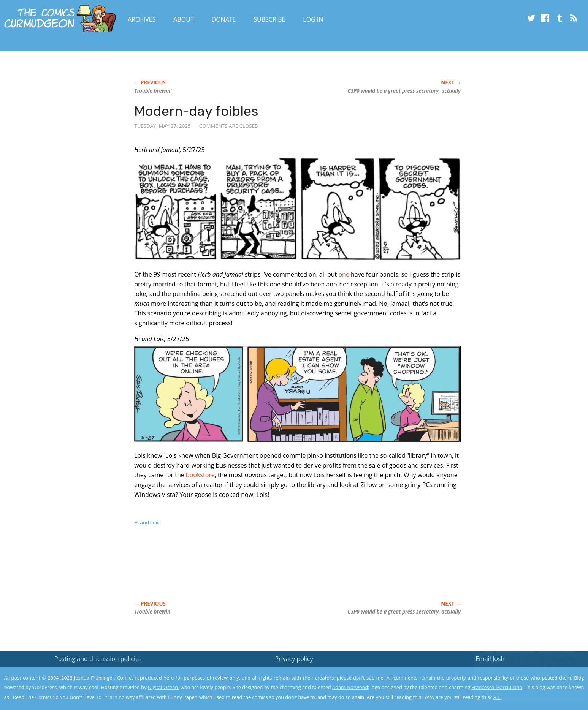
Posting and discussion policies (98, 659)
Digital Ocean (163, 687)
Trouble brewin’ (153, 91)
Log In (313, 19)
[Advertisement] (273, 571)
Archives (142, 19)
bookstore (200, 475)
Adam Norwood (350, 687)
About (183, 19)
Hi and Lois (147, 523)
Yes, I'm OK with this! (524, 682)
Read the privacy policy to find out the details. (520, 663)
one (344, 274)
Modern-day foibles (196, 111)
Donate (224, 19)
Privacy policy (294, 659)
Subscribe (269, 19)
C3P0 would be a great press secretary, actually (404, 91)
